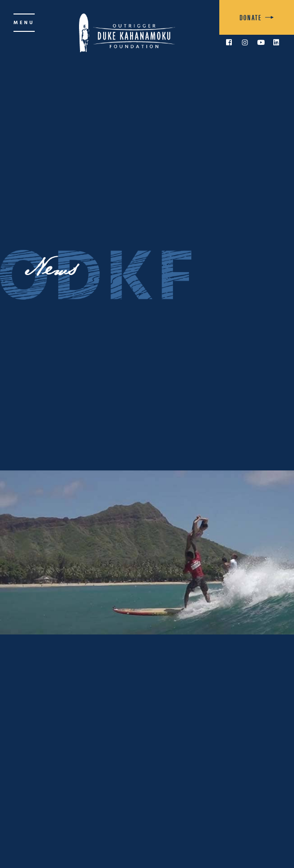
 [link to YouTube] (261, 42)
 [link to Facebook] (229, 42)
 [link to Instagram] (245, 42)
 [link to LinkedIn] (276, 42)
